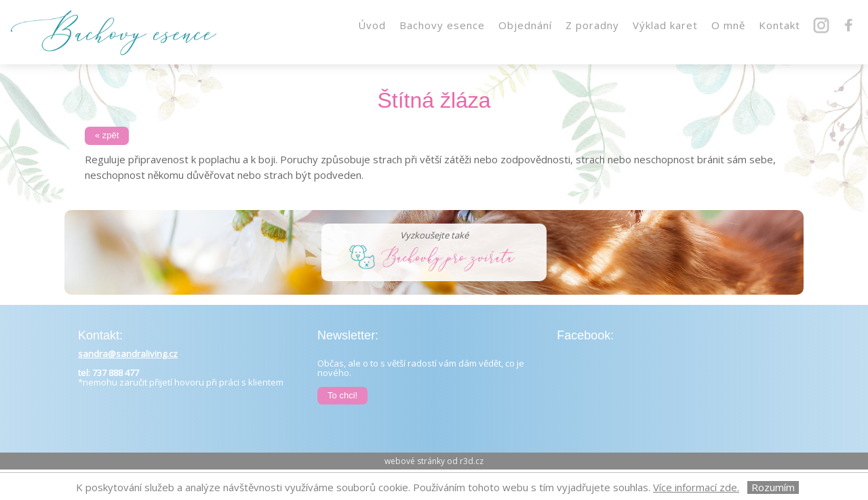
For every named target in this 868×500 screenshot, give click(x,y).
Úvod (372, 25)
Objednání (525, 25)
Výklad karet (665, 25)
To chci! (342, 395)
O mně (728, 25)
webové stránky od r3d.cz (434, 461)
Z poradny (592, 25)
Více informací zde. (696, 487)
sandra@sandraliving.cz (128, 354)
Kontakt (780, 25)
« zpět (107, 135)
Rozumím (773, 487)
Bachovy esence (442, 25)
